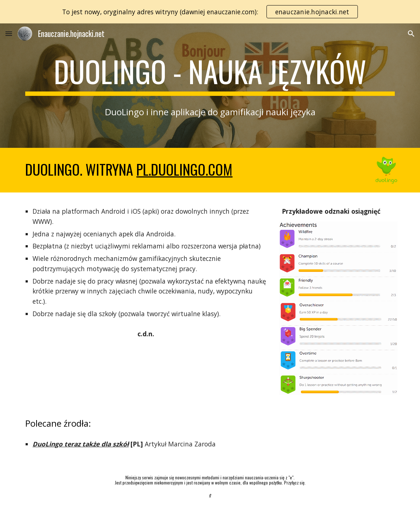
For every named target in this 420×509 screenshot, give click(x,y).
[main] (210, 75)
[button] (9, 33)
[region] (210, 12)
